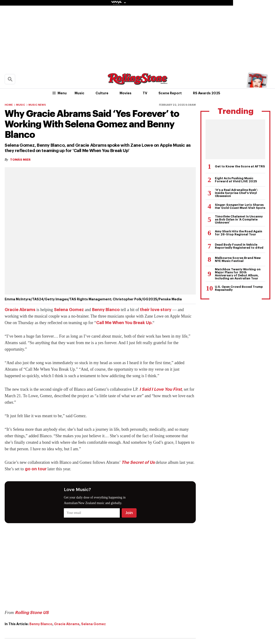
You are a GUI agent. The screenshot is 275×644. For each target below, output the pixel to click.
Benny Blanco (106, 310)
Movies (125, 93)
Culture (102, 93)
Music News (37, 105)
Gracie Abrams (20, 310)
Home (9, 105)
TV (145, 93)
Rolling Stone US (32, 613)
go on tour (36, 469)
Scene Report (170, 93)
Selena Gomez (69, 310)
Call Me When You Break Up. (124, 323)
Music (79, 93)
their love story (155, 310)
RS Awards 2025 (207, 93)
